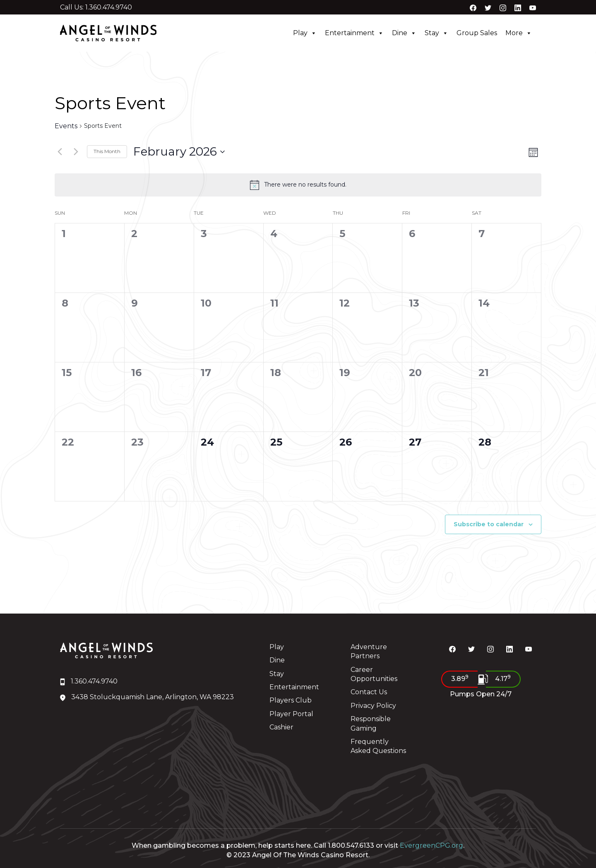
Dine (404, 33)
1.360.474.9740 (89, 681)
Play (305, 33)
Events (66, 126)
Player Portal (291, 714)
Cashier (281, 727)
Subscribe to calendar (489, 524)
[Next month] (76, 152)
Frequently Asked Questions (378, 746)
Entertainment (354, 33)
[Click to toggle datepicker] (179, 152)
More (519, 33)
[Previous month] (60, 152)
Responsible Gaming (371, 723)
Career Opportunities (374, 674)
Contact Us (369, 692)
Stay (436, 33)
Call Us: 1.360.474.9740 (96, 7)
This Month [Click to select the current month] (107, 151)
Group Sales (477, 33)
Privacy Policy (373, 706)
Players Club (291, 700)
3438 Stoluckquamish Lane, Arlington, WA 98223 (147, 697)
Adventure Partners (369, 651)
